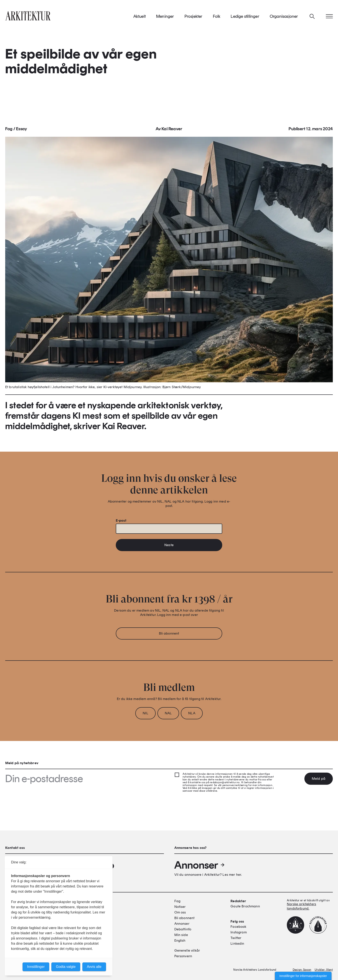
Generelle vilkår (187, 950)
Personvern (183, 956)
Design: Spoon (302, 970)
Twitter (236, 938)
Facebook (238, 927)
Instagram (238, 932)
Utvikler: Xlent (324, 970)
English (180, 940)
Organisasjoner (284, 17)
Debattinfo (183, 929)
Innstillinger (36, 967)
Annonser (200, 865)
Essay (21, 130)
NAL (168, 714)
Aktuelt (140, 17)
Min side (181, 935)
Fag (9, 130)
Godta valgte (66, 967)
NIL (145, 714)
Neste (169, 546)
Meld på (319, 779)
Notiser (180, 907)
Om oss (180, 912)
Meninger (165, 17)
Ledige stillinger (245, 17)
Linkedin (237, 943)
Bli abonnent (169, 635)
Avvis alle (94, 967)
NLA (192, 714)
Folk (217, 17)
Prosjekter (193, 17)
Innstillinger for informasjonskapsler (303, 976)
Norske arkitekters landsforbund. (301, 906)
